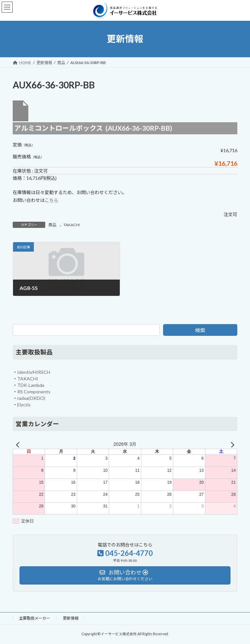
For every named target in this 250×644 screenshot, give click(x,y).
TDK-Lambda (31, 385)
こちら (51, 200)
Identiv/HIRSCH (34, 372)
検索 (200, 330)
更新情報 (71, 618)
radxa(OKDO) (31, 398)
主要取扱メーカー (35, 618)
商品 (52, 225)
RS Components (34, 391)
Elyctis (24, 404)
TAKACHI (72, 225)
